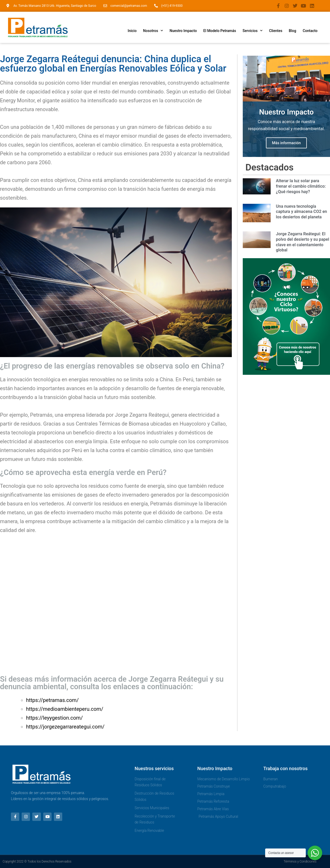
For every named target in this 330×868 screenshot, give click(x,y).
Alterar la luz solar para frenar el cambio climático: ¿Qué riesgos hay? (301, 187)
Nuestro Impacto (183, 31)
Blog (292, 31)
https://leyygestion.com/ (54, 718)
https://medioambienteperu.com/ (65, 709)
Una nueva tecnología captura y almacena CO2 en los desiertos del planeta (301, 213)
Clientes (276, 31)
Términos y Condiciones (300, 861)
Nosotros (153, 31)
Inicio (132, 31)
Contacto (310, 31)
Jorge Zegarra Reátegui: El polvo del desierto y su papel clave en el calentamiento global (302, 243)
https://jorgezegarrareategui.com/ (65, 727)
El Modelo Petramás (220, 31)
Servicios (253, 31)
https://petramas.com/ (52, 700)
